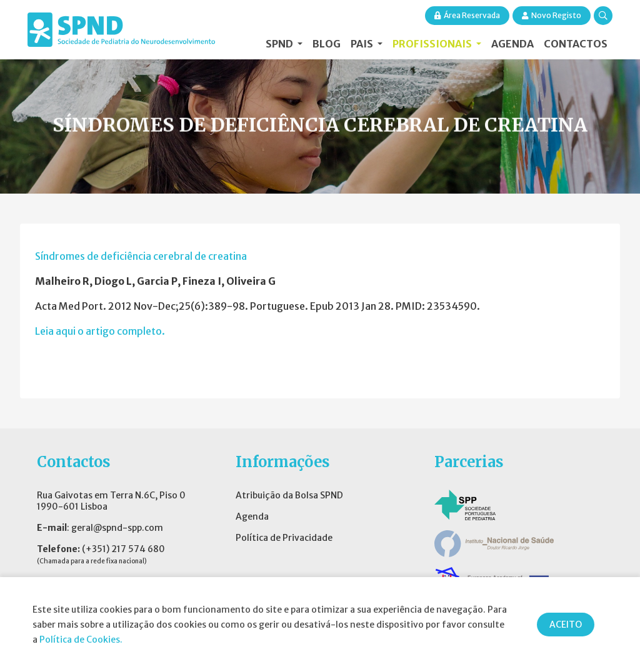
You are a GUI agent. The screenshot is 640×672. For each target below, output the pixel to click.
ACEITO (566, 625)
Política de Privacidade (284, 538)
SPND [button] (280, 44)
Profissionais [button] (433, 44)
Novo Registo (552, 15)
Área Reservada (467, 15)
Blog (327, 44)
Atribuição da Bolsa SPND (289, 495)
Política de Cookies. (81, 640)
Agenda (512, 44)
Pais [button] (363, 44)
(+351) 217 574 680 (123, 549)
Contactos (576, 44)
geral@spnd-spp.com (117, 528)
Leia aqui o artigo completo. (100, 331)
